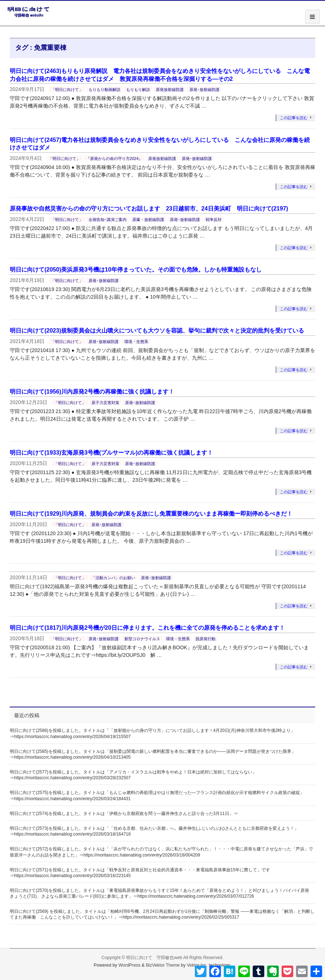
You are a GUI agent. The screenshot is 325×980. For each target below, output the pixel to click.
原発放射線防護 (170, 90)
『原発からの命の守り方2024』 (114, 159)
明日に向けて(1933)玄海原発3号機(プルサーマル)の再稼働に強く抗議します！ (111, 453)
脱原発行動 (206, 639)
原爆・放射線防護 (148, 220)
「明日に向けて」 (67, 90)
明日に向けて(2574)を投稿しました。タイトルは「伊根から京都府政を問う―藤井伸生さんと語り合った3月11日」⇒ (124, 814)
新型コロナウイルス (142, 639)
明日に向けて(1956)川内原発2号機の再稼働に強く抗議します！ (92, 392)
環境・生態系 (136, 342)
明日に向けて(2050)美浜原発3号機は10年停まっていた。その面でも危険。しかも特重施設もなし (136, 270)
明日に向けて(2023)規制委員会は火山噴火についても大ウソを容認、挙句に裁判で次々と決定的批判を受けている (157, 331)
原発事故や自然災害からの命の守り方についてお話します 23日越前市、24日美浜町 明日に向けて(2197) (149, 209)
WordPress (130, 965)
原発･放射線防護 (204, 90)
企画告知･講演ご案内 (108, 220)
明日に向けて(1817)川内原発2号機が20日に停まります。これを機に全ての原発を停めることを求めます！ (147, 628)
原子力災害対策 (105, 403)
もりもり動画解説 (104, 90)
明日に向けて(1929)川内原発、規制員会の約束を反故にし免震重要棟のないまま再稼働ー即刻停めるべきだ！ (151, 514)
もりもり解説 (138, 90)
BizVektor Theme (163, 965)
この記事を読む (294, 118)
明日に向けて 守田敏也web (154, 958)
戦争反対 (214, 220)
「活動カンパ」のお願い (113, 578)
